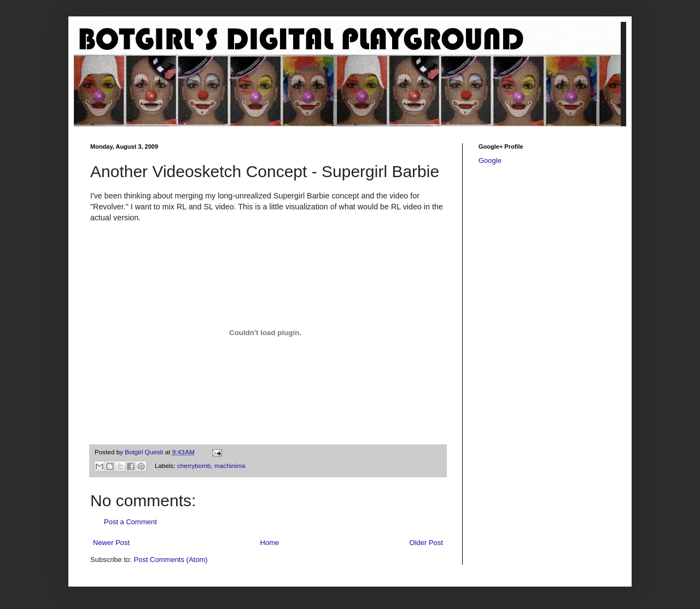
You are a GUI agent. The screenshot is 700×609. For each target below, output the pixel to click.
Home (270, 543)
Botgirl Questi (145, 452)
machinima (230, 465)
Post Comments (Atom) (171, 560)
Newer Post (111, 543)
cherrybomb (194, 465)
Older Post (426, 543)
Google (490, 160)
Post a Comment (130, 522)
